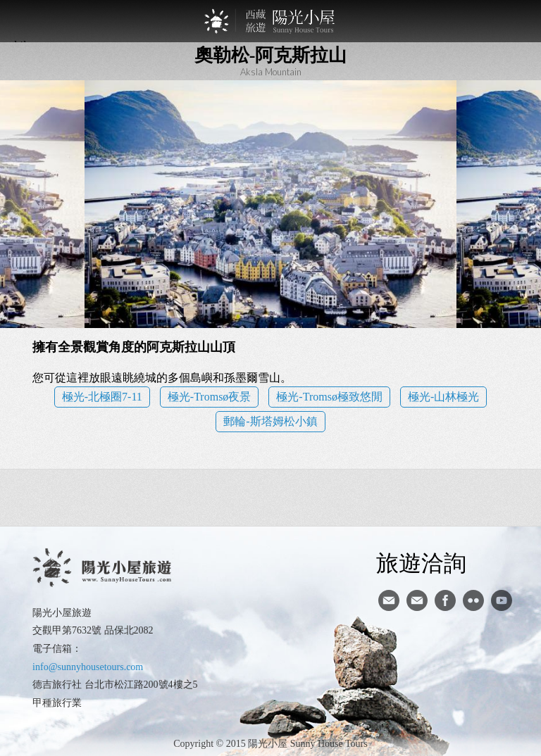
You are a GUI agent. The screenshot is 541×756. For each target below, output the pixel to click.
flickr (473, 600)
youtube (502, 600)
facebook (445, 600)
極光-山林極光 (443, 397)
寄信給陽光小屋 (389, 600)
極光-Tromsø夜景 (210, 397)
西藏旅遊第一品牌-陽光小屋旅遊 (270, 21)
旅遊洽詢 (421, 562)
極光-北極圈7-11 (102, 397)
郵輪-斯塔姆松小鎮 (270, 421)
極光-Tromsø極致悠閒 (329, 397)
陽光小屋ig (417, 600)
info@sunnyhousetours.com (88, 667)
